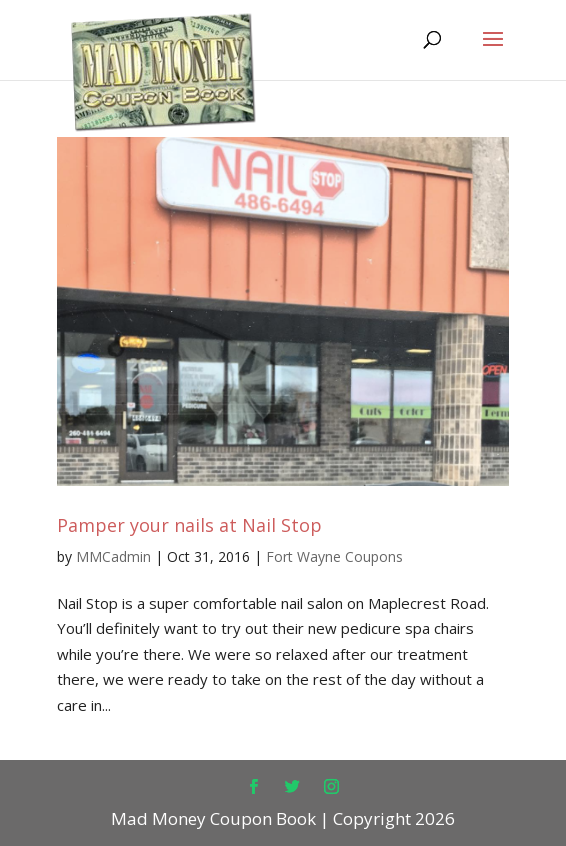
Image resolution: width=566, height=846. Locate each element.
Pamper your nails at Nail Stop (189, 525)
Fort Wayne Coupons (334, 556)
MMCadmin (113, 556)
